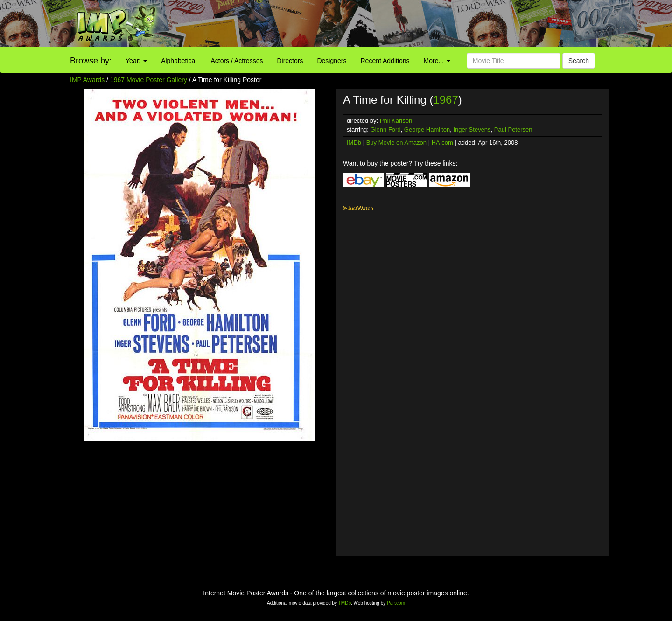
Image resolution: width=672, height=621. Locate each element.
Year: (136, 61)
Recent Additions (385, 61)
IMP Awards (87, 80)
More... (437, 61)
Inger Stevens (472, 129)
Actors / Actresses (237, 61)
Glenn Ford (386, 129)
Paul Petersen (513, 129)
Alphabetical (179, 61)
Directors (290, 61)
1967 (445, 100)
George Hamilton (427, 129)
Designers (332, 61)
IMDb (354, 143)
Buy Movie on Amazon (396, 143)
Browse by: (91, 61)
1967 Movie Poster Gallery (149, 80)
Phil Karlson (396, 121)
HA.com (442, 143)
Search (579, 61)
